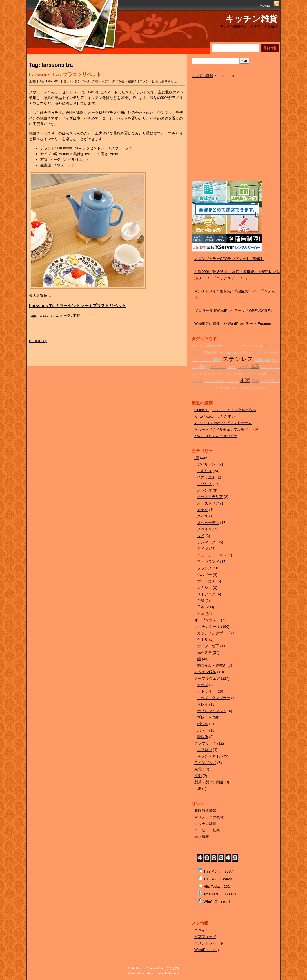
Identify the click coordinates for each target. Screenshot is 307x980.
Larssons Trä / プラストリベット (65, 75)
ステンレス (238, 359)
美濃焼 (262, 374)
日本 (201, 607)
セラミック (247, 353)
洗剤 (198, 776)
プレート (204, 717)
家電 (198, 769)
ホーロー (250, 374)
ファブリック (205, 743)
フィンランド (208, 562)
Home (265, 5)
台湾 (201, 601)
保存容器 (204, 652)
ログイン (202, 930)
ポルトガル (206, 581)
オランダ (204, 490)
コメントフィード (209, 943)
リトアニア (206, 594)
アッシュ (233, 346)
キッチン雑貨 (252, 19)
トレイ (203, 704)
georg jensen (200, 346)
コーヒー (205, 360)
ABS (259, 352)
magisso (233, 353)
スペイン (204, 529)
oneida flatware (169, 973)
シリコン (218, 367)
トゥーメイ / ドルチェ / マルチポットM (226, 429)
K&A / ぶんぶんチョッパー (216, 436)
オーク (65, 315)
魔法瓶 (203, 737)
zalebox (150, 973)
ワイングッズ (205, 763)
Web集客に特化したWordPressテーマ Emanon (233, 324)
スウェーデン (101, 81)
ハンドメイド (202, 388)
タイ (201, 536)
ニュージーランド (212, 555)
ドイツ (203, 549)
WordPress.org (206, 950)
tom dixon (233, 388)
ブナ (199, 374)
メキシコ (204, 588)
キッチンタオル (210, 756)
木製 (76, 315)
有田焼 (217, 360)
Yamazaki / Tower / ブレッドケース (223, 423)
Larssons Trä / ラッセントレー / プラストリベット (78, 306)
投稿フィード (205, 937)
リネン (232, 367)
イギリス (204, 471)
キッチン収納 (205, 672)
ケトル (203, 639)
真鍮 (239, 374)
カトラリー (206, 691)
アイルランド (208, 464)
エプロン (204, 750)
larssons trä (48, 315)
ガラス (243, 367)
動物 (248, 388)
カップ (203, 685)
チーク (265, 381)
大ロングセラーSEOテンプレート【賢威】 (229, 259)
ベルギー (204, 575)
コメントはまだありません (158, 81)
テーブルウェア (207, 678)
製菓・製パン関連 (209, 782)
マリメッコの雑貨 (209, 817)
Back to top (38, 341)
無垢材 (259, 360)
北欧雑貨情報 (205, 811)
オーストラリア (210, 497)
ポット (203, 730)
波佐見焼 (219, 388)
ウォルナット (261, 388)
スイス (203, 516)
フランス (204, 568)
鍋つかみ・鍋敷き (125, 81)
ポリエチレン (226, 374)
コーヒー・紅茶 (207, 830)
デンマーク (206, 542)
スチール (266, 367)
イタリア (204, 484)
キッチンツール (79, 81)
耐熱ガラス (218, 346)
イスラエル (206, 477)
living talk (209, 374)
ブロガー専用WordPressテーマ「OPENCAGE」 (234, 311)
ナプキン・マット (212, 711)
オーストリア (208, 503)
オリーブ (220, 353)
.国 (65, 81)
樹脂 (202, 367)
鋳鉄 (268, 360)
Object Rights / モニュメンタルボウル (225, 410)
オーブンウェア (207, 620)
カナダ (203, 510)
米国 (201, 614)
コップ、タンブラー (214, 698)
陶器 (255, 381)
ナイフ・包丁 (208, 646)
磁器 (255, 366)
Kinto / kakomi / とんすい (215, 416)
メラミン (232, 381)
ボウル (203, 724)
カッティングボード (214, 633)
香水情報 (202, 837)
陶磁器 (208, 353)
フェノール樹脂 (214, 381)
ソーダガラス (249, 346)
